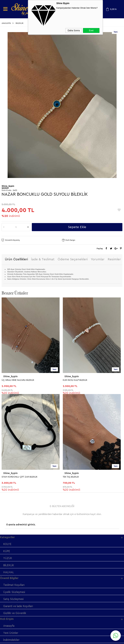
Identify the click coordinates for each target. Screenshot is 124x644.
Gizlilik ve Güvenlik (15, 517)
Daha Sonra (74, 30)
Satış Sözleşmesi (14, 503)
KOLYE (7, 448)
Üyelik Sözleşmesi (14, 496)
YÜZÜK (8, 462)
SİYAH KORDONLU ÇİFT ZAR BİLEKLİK (81, 380)
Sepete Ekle (77, 227)
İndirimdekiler (12, 545)
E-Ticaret (53, 640)
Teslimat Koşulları (14, 489)
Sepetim (8, 559)
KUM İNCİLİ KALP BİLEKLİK (14, 380)
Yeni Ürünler (11, 537)
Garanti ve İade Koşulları (19, 510)
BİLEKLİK (9, 469)
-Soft (46, 640)
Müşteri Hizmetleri (15, 552)
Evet (91, 30)
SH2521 (5, 188)
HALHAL (9, 476)
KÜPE (7, 455)
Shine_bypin (10, 377)
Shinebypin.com (75, 631)
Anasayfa (9, 530)
